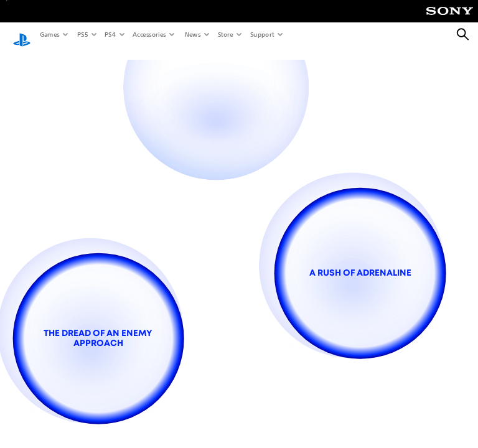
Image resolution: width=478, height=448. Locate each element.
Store (225, 34)
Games (49, 34)
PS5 (82, 34)
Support (262, 34)
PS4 (110, 34)
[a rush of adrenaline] (360, 273)
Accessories (149, 34)
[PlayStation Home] (22, 35)
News (192, 34)
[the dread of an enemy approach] (98, 339)
